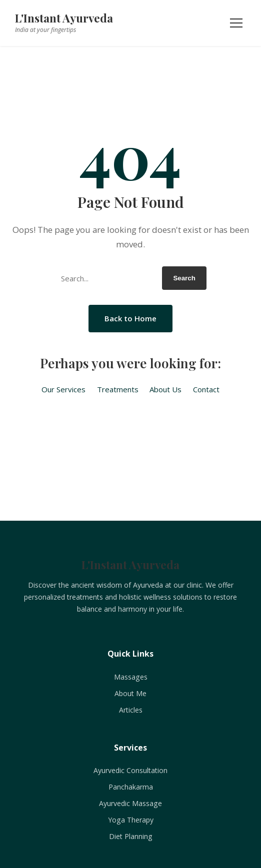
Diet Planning (131, 836)
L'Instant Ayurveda (64, 18)
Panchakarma (131, 787)
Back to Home (130, 318)
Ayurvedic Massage (130, 803)
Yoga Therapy (131, 820)
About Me (130, 693)
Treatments (118, 389)
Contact (206, 389)
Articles (131, 710)
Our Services (63, 389)
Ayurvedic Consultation (130, 770)
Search (184, 278)
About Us (165, 389)
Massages (131, 677)
